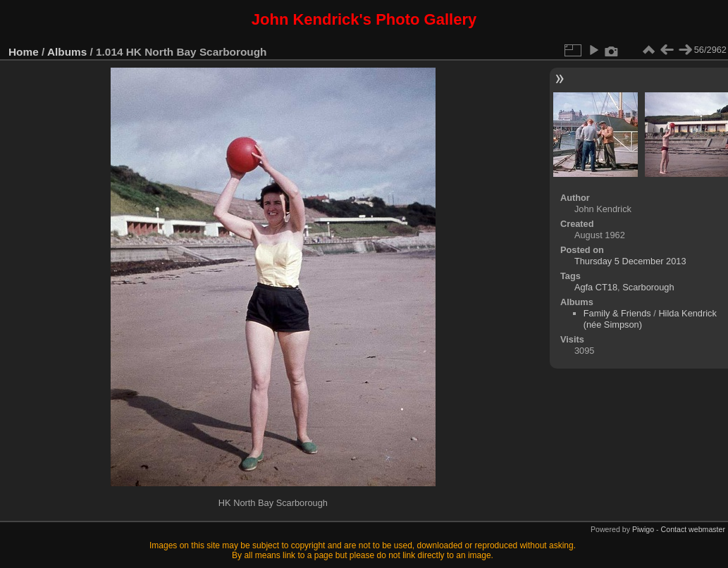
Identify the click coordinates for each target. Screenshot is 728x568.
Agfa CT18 (596, 287)
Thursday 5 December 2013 (630, 261)
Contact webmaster (693, 529)
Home (24, 52)
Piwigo (643, 529)
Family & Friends (617, 313)
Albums (67, 52)
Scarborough (648, 287)
